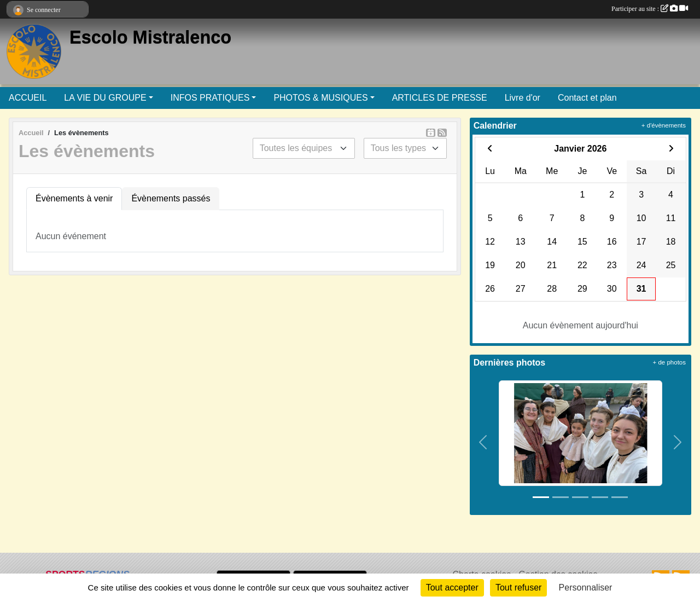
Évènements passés (171, 198)
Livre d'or (523, 98)
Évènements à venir (74, 198)
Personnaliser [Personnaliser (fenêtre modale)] (586, 587)
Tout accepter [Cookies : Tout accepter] (452, 587)
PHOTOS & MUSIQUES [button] (320, 98)
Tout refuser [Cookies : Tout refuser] (518, 587)
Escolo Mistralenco (150, 37)
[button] (483, 442)
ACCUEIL (28, 98)
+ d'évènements (664, 125)
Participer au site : (650, 9)
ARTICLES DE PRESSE (440, 98)
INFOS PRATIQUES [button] (210, 98)
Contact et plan (587, 98)
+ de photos (669, 362)
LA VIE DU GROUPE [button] (105, 98)
